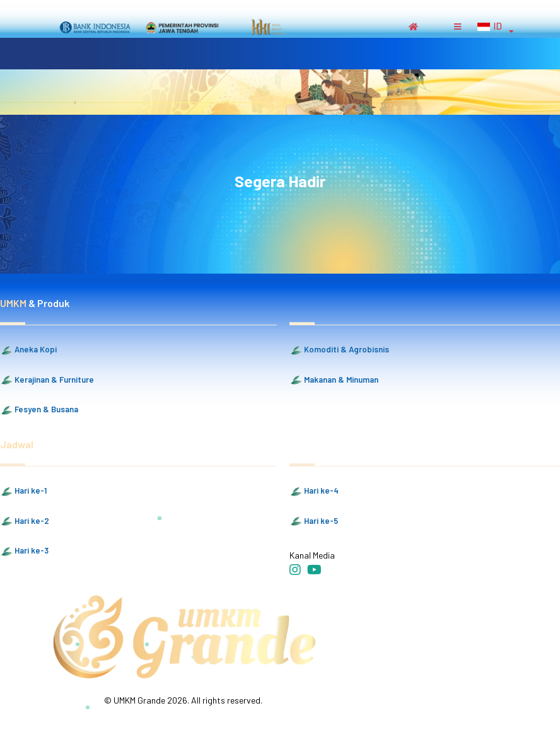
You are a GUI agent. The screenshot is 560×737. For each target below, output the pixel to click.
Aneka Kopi (28, 350)
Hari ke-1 (23, 491)
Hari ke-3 (24, 551)
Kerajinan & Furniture (47, 380)
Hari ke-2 (25, 521)
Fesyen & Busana (39, 410)
